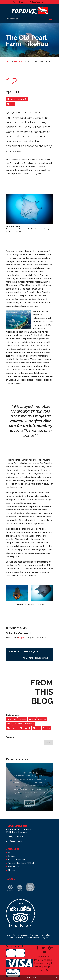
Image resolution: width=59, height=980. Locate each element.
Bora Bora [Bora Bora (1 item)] (11, 719)
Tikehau (18, 61)
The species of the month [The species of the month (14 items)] (19, 728)
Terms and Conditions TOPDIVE (21, 863)
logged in (23, 638)
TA (47, 970)
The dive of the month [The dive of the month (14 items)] (24, 724)
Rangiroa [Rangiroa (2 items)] (42, 719)
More (29, 806)
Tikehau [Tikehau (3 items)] (36, 728)
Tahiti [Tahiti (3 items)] (9, 724)
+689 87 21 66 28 (16, 837)
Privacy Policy (14, 867)
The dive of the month (17, 99)
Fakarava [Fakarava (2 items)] (22, 719)
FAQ (9, 853)
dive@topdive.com (14, 841)
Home (9, 61)
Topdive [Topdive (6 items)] (46, 728)
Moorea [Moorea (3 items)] (32, 719)
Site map (11, 870)
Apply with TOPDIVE (16, 860)
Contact (11, 856)
